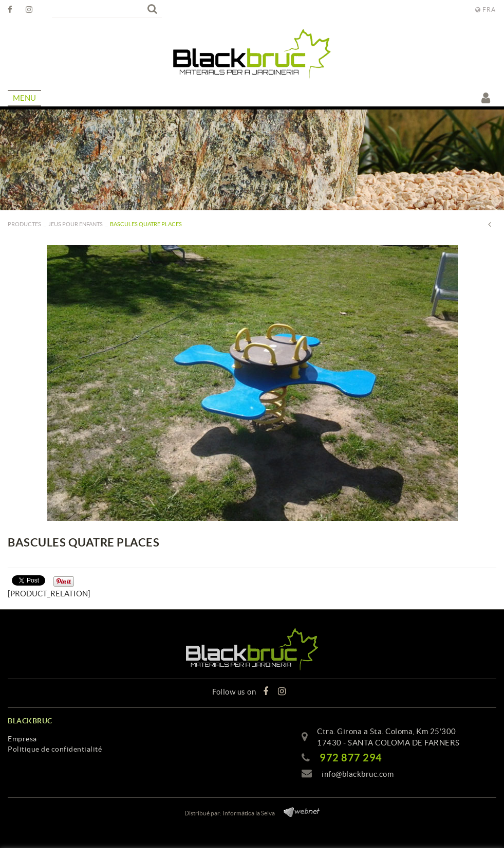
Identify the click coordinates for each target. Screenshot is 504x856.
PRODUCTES (24, 224)
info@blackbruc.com (358, 774)
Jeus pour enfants (76, 224)
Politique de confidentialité (55, 749)
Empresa (22, 739)
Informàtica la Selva (249, 813)
